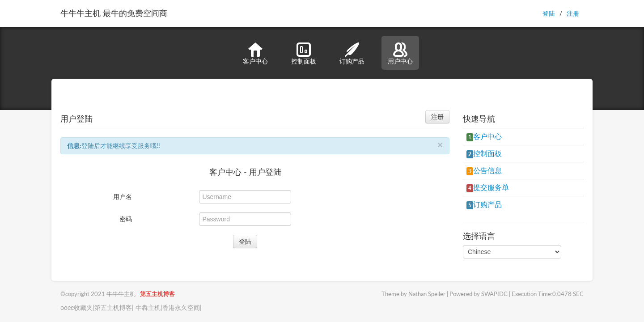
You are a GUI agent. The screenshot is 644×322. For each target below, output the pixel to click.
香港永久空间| (182, 307)
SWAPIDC (494, 294)
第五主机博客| (114, 307)
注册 (573, 13)
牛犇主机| (148, 307)
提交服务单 (488, 187)
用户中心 (400, 54)
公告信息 (484, 170)
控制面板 (304, 54)
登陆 (549, 13)
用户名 (123, 197)
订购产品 (352, 54)
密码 (126, 219)
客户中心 (255, 54)
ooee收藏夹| (77, 307)
